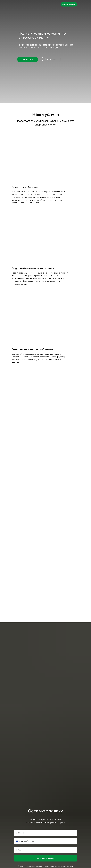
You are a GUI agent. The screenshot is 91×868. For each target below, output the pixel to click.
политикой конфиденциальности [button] (61, 866)
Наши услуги (28, 59)
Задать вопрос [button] (51, 59)
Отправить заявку (46, 858)
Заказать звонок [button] (69, 4)
